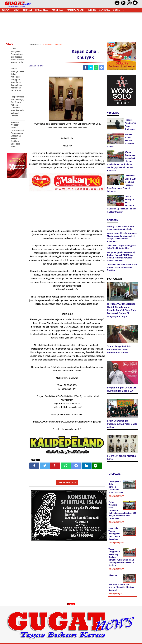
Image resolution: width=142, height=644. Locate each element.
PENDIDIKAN (57, 10)
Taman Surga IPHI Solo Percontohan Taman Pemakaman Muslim (119, 350)
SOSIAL (117, 10)
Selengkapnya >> (116, 496)
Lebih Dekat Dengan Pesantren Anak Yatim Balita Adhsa (122, 424)
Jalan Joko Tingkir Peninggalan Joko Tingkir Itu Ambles (114, 534)
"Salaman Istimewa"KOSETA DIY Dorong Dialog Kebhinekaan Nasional (122, 267)
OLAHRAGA (104, 10)
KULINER (92, 10)
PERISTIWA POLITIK (75, 10)
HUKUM (16, 10)
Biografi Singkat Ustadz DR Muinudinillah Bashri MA (121, 389)
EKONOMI (27, 10)
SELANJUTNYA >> (67, 483)
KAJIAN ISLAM (42, 10)
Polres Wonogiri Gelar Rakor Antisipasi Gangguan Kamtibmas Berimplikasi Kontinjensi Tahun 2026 (18, 80)
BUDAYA (5, 10)
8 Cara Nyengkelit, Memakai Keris (122, 457)
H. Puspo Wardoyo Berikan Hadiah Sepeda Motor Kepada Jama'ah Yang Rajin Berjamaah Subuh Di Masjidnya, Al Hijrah (122, 310)
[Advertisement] (71, 625)
